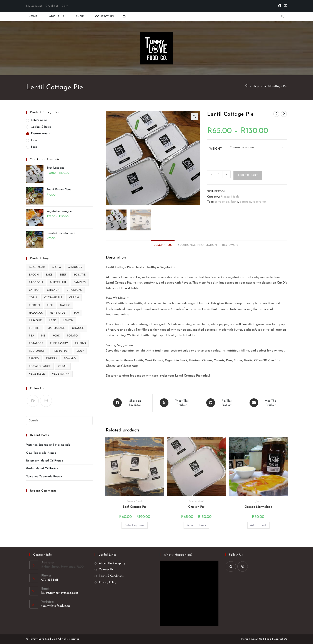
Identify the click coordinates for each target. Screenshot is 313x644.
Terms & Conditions (111, 576)
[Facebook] (280, 6)
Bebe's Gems (39, 120)
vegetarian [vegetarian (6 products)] (61, 374)
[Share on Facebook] (129, 403)
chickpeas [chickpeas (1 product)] (74, 290)
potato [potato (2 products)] (72, 336)
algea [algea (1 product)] (57, 267)
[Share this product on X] (176, 403)
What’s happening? (178, 555)
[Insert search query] (59, 421)
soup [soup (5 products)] (80, 351)
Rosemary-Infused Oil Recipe (45, 461)
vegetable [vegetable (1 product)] (37, 374)
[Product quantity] (219, 174)
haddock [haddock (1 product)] (36, 313)
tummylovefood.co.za (56, 606)
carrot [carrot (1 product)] (34, 290)
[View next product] (284, 114)
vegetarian (260, 202)
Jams (258, 501)
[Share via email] (265, 403)
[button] (194, 117)
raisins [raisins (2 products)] (81, 343)
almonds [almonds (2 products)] (75, 267)
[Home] (247, 86)
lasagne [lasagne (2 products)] (35, 321)
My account (34, 6)
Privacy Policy (107, 582)
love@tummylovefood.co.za (60, 592)
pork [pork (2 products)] (56, 336)
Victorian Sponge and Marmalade (48, 445)
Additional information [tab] (197, 245)
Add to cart (248, 175)
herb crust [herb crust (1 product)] (58, 313)
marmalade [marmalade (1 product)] (56, 328)
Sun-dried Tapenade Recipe (44, 477)
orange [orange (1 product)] (78, 328)
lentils (235, 202)
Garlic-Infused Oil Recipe (42, 469)
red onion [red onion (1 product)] (37, 351)
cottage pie (222, 202)
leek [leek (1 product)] (52, 321)
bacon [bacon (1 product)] (34, 275)
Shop (268, 639)
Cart (65, 6)
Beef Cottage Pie (135, 506)
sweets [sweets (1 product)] (51, 359)
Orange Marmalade (258, 506)
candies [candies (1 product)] (80, 282)
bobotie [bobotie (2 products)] (80, 275)
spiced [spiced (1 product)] (34, 359)
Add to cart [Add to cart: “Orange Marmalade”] (258, 525)
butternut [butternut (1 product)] (58, 282)
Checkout (52, 6)
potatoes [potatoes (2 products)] (36, 343)
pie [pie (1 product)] (43, 336)
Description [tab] (163, 245)
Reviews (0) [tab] (231, 245)
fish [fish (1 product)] (50, 305)
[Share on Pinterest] (221, 403)
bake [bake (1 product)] (49, 275)
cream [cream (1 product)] (74, 298)
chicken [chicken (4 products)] (53, 290)
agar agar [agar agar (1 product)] (37, 267)
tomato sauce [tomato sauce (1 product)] (40, 366)
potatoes (245, 202)
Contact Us (106, 569)
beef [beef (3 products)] (63, 275)
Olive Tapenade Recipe (41, 453)
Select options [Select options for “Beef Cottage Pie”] (135, 525)
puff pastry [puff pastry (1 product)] (59, 343)
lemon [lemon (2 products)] (68, 321)
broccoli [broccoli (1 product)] (36, 282)
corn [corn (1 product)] (33, 298)
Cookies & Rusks (41, 127)
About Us (257, 639)
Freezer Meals (230, 197)
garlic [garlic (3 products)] (65, 305)
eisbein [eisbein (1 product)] (34, 305)
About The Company (112, 563)
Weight (216, 149)
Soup (34, 147)
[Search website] (282, 17)
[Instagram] (46, 401)
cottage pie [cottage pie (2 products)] (53, 298)
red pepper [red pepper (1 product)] (61, 351)
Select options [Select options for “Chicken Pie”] (196, 525)
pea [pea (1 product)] (32, 336)
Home (245, 639)
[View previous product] (276, 114)
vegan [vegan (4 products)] (63, 366)
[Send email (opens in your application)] (285, 6)
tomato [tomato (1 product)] (70, 359)
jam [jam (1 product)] (77, 313)
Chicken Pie (196, 506)
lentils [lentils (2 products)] (35, 328)
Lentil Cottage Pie (275, 86)
